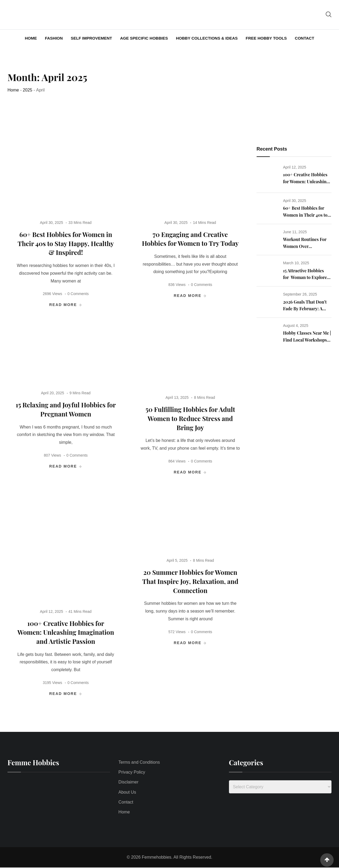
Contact (304, 38)
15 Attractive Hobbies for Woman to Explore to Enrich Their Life (305, 278)
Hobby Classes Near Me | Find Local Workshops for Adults (307, 340)
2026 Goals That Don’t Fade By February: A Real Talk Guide (305, 309)
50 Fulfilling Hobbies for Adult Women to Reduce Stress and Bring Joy (190, 418)
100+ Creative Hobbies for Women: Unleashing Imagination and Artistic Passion (66, 632)
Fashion (54, 38)
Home (31, 38)
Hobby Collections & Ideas (207, 38)
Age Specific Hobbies (144, 38)
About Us (127, 792)
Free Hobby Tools (266, 38)
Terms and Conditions (139, 762)
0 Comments (78, 294)
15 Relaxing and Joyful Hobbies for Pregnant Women (66, 410)
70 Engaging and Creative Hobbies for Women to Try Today (190, 239)
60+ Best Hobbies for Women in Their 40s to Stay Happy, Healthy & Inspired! (66, 244)
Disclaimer (128, 782)
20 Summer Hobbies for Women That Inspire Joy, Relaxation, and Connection (190, 581)
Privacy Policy (132, 772)
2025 (28, 90)
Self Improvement (91, 38)
